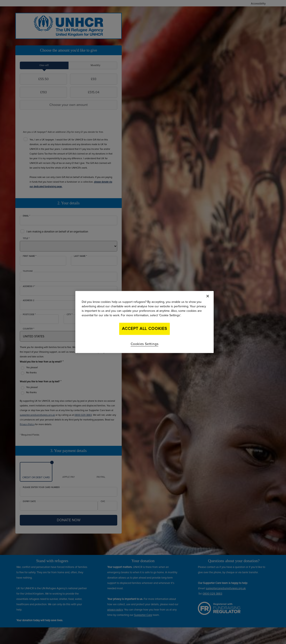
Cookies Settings (145, 344)
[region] (144, 322)
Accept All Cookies (144, 329)
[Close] (208, 296)
